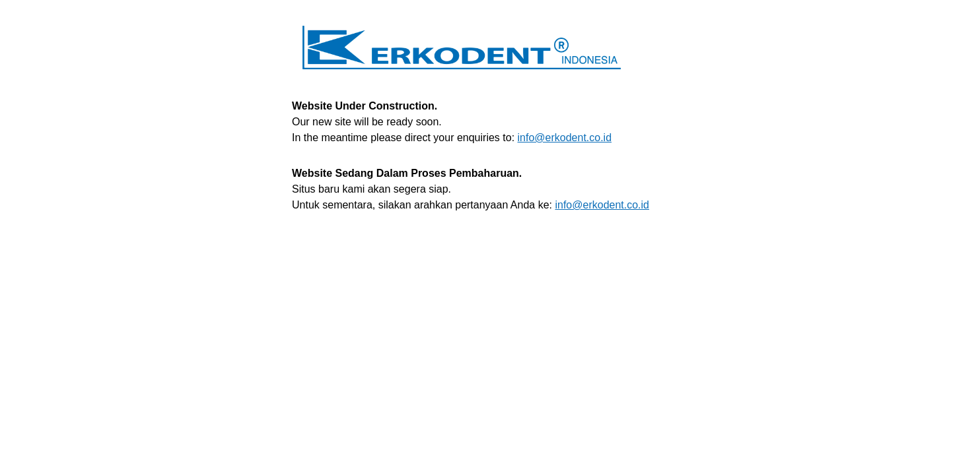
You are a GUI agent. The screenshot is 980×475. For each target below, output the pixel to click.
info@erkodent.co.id (565, 138)
